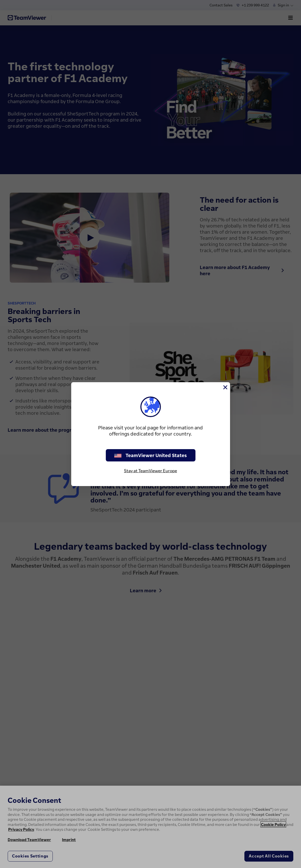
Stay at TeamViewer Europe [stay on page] (151, 471)
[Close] (225, 387)
